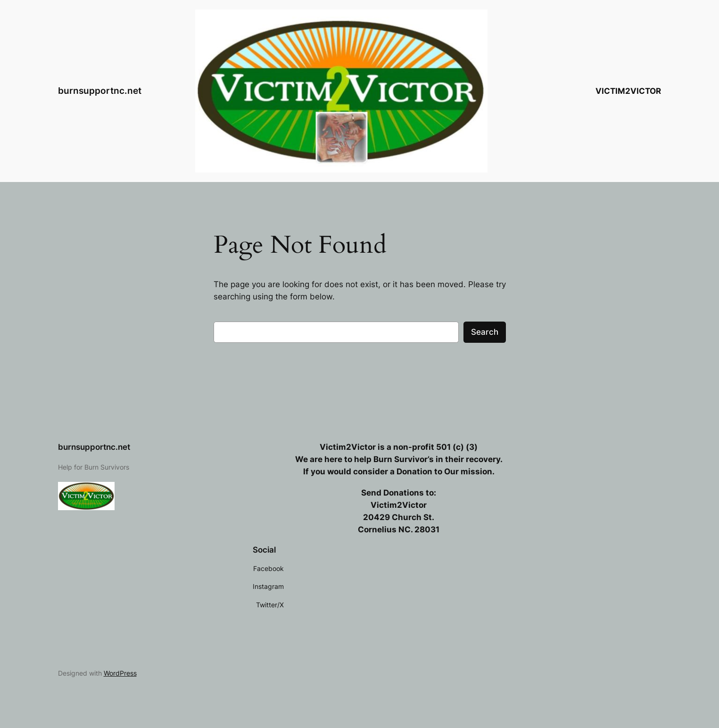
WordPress (120, 673)
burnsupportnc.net (100, 91)
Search (485, 332)
